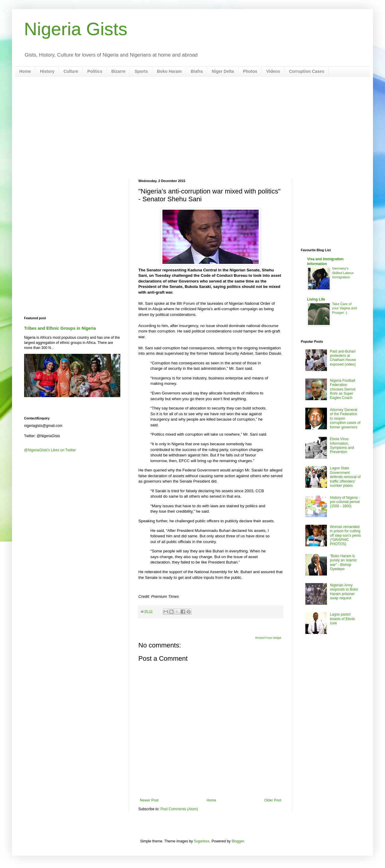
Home (25, 71)
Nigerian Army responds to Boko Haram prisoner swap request (344, 592)
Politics (95, 71)
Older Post (273, 800)
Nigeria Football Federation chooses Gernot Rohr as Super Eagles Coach (343, 389)
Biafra (197, 71)
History (47, 71)
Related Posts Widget (268, 638)
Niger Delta (223, 71)
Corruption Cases (307, 71)
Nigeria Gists (76, 29)
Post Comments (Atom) (179, 809)
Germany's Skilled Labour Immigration (343, 273)
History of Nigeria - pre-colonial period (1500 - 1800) (345, 502)
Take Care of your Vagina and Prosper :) (344, 308)
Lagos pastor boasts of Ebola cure (342, 619)
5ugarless (202, 841)
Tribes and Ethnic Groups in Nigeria (60, 328)
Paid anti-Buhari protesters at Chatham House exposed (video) (343, 358)
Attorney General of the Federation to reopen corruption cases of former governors (345, 419)
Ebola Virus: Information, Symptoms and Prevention (342, 445)
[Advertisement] (192, 128)
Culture (71, 71)
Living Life (316, 299)
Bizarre (118, 71)
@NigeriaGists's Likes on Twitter (50, 450)
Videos (273, 71)
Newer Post (149, 800)
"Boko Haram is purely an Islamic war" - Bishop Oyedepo (343, 562)
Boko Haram (169, 71)
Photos (250, 71)
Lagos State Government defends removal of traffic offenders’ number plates (345, 477)
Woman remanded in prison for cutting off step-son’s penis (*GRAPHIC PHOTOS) (345, 536)
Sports (141, 71)
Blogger (238, 841)
